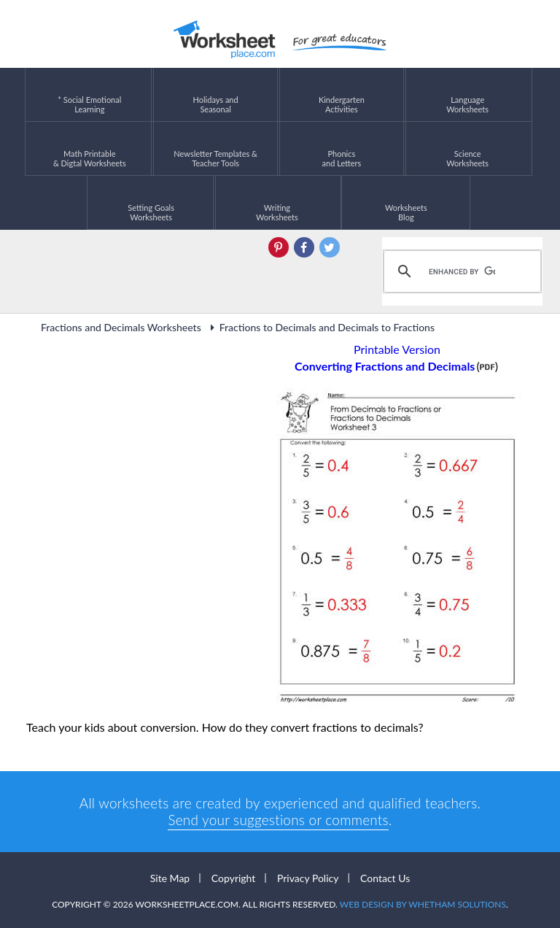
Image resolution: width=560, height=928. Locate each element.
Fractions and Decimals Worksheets (121, 327)
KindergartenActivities (342, 94)
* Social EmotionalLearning (89, 94)
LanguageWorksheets (467, 94)
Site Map (170, 878)
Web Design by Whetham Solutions (423, 904)
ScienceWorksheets (467, 148)
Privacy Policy (308, 878)
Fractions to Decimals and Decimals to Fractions (320, 327)
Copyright (234, 878)
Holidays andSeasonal (216, 94)
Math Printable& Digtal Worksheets (90, 148)
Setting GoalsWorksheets (151, 202)
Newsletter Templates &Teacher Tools (215, 148)
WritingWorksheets (277, 202)
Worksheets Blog (406, 202)
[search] (460, 271)
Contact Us (385, 878)
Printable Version (397, 349)
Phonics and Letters (342, 148)
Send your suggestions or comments (278, 820)
